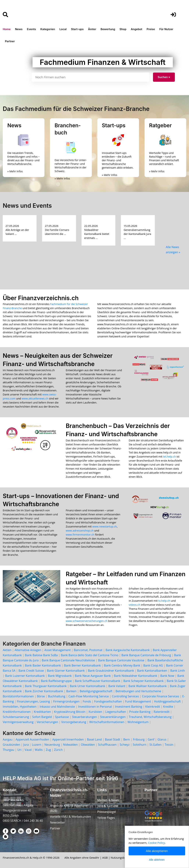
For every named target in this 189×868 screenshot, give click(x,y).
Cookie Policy (156, 843)
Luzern (37, 745)
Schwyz (125, 745)
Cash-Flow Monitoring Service (89, 696)
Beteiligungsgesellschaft (96, 691)
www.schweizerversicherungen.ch (87, 621)
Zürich (58, 750)
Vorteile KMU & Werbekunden (70, 817)
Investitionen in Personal (95, 707)
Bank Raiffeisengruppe (56, 681)
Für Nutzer (166, 29)
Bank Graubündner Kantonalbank (111, 671)
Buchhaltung (57, 696)
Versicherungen (47, 722)
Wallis (39, 750)
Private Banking (140, 712)
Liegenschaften (116, 712)
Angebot (136, 29)
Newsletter (57, 822)
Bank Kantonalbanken (152, 671)
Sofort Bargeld (42, 717)
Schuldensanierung (16, 717)
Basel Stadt (112, 739)
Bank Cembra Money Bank (122, 665)
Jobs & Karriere (108, 806)
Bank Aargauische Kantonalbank (128, 650)
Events (31, 29)
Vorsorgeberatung (74, 722)
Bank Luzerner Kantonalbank (25, 676)
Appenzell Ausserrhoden (32, 739)
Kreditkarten (42, 712)
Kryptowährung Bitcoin (70, 712)
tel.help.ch (169, 456)
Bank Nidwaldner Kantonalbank (136, 676)
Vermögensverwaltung (18, 722)
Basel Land (94, 739)
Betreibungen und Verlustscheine (138, 691)
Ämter (92, 29)
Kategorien (48, 29)
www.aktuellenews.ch (35, 398)
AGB (105, 858)
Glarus (162, 739)
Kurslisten (95, 712)
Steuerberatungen (84, 717)
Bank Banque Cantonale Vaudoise (121, 660)
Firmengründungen (66, 701)
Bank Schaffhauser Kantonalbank (98, 681)
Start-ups (77, 29)
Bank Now (167, 676)
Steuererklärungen (113, 717)
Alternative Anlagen (28, 650)
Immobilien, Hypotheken (20, 707)
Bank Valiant (117, 686)
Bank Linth (178, 671)
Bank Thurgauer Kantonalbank (46, 686)
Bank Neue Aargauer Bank (93, 676)
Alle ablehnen (157, 860)
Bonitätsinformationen (18, 696)
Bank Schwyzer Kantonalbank (144, 681)
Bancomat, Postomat (88, 650)
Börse (41, 696)
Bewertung (108, 29)
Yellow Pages (106, 818)
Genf (151, 739)
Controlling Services (125, 696)
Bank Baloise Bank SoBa (41, 655)
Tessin (169, 745)
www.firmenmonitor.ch (80, 535)
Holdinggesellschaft (167, 701)
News (19, 29)
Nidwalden (70, 745)
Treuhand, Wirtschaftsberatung (150, 717)
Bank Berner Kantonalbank (82, 665)
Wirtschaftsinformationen (107, 722)
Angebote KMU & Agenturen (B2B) (69, 808)
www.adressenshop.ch (80, 531)
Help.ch (37, 858)
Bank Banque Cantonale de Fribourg (146, 655)
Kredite (168, 707)
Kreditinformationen (17, 712)
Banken (71, 691)
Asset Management (58, 650)
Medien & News (108, 800)
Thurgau (8, 750)
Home (7, 29)
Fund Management (138, 701)
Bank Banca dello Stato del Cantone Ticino (90, 655)
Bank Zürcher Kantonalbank (44, 691)
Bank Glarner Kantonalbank (66, 671)
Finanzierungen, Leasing (33, 701)
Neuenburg (52, 745)
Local (63, 29)
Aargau (8, 739)
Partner (10, 41)
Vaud (28, 750)
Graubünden (11, 745)
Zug (48, 750)
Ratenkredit (162, 712)
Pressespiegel (107, 812)
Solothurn (140, 745)
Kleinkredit (153, 707)
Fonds (87, 701)
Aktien (7, 650)
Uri (19, 750)
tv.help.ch (164, 601)
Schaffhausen (107, 745)
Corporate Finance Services (161, 696)
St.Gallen (156, 745)
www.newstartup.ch (105, 526)
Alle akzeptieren (157, 851)
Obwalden (88, 745)
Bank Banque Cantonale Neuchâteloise (68, 660)
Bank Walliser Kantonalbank (147, 686)
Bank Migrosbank (60, 676)
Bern (127, 739)
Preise (151, 29)
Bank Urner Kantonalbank (88, 686)
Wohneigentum (138, 722)
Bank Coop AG (153, 665)
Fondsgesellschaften (108, 701)
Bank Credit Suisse (31, 671)
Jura (26, 745)
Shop (123, 29)
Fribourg (139, 739)
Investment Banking (129, 707)
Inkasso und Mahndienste (57, 707)
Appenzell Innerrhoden (68, 739)
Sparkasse (62, 717)
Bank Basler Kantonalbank (43, 665)
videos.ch (135, 605)
